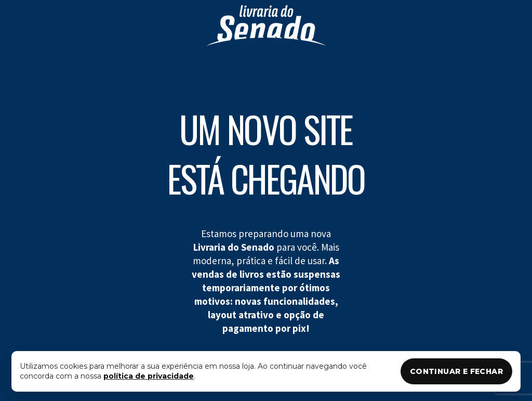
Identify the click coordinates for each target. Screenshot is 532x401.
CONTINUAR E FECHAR (456, 371)
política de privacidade (149, 376)
